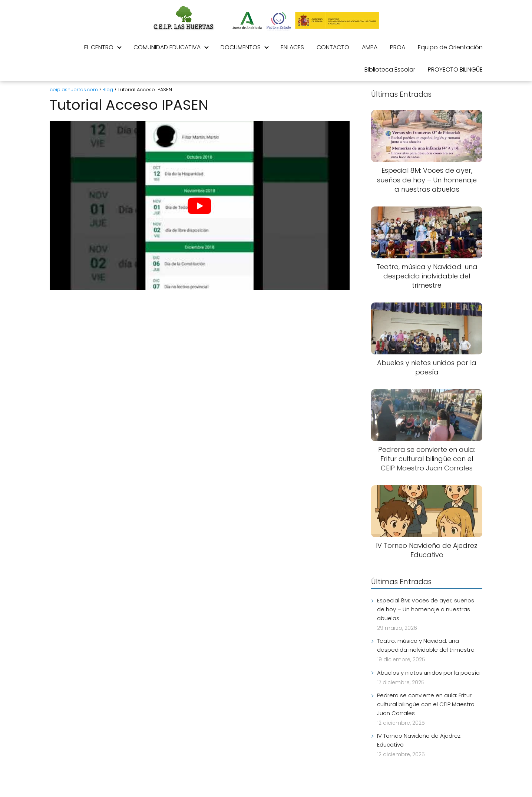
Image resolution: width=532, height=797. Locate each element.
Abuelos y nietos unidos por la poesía (428, 673)
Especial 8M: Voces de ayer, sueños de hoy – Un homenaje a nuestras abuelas (426, 609)
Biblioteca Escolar (390, 70)
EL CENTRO (99, 47)
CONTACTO (333, 47)
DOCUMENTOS (241, 47)
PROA (398, 47)
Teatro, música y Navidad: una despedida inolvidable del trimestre (426, 645)
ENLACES (292, 47)
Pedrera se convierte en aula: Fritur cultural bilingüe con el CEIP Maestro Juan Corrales (426, 704)
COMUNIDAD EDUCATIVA (167, 47)
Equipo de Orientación (450, 47)
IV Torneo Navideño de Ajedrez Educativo (419, 740)
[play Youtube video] (200, 206)
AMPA (370, 47)
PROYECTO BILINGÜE (455, 70)
